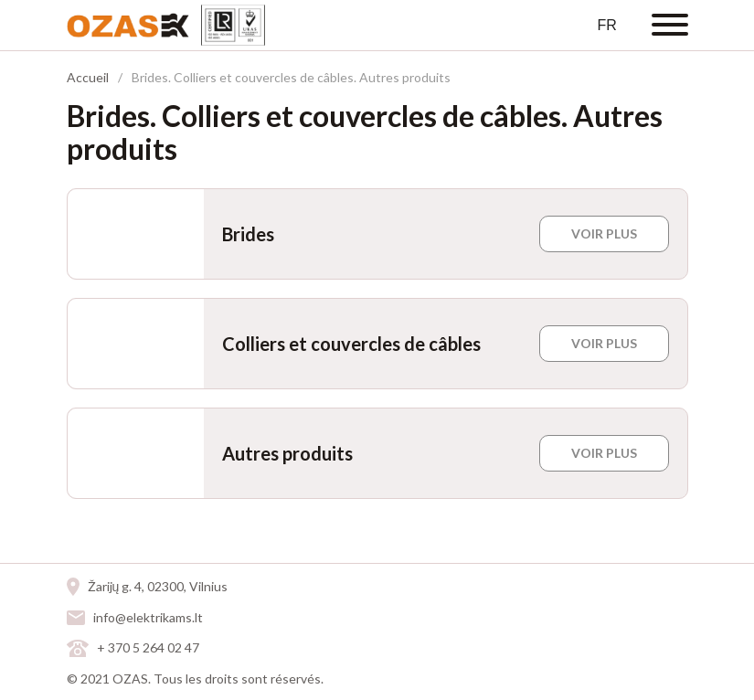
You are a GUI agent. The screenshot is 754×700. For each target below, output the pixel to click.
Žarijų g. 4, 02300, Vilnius (158, 586)
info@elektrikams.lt (148, 617)
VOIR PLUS (604, 233)
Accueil (88, 77)
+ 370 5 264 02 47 (148, 647)
